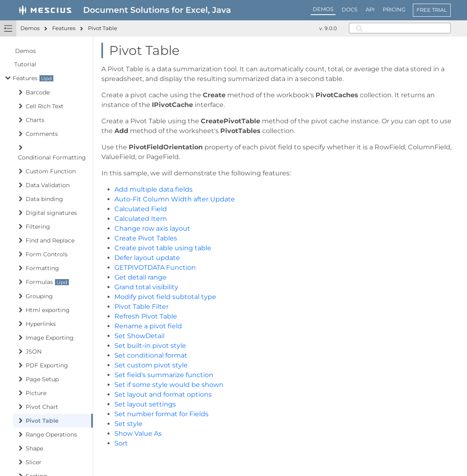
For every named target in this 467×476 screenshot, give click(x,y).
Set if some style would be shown (169, 385)
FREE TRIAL (432, 10)
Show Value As (138, 433)
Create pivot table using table (163, 248)
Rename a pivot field (148, 326)
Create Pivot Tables (146, 238)
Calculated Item (141, 219)
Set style (128, 424)
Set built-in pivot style (150, 346)
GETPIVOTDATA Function (155, 267)
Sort (121, 443)
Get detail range (140, 277)
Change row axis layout (152, 228)
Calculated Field (141, 209)
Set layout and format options (163, 394)
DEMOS (323, 9)
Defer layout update (147, 258)
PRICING (394, 9)
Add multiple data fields (153, 189)
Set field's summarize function (164, 375)
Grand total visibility (146, 287)
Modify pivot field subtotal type (165, 297)
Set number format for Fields (161, 414)
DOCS (350, 9)
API (370, 9)
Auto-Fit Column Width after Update (175, 199)
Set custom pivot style (151, 365)
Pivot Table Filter (141, 307)
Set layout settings (145, 404)
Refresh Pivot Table (146, 316)
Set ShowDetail (139, 336)
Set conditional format (151, 355)
